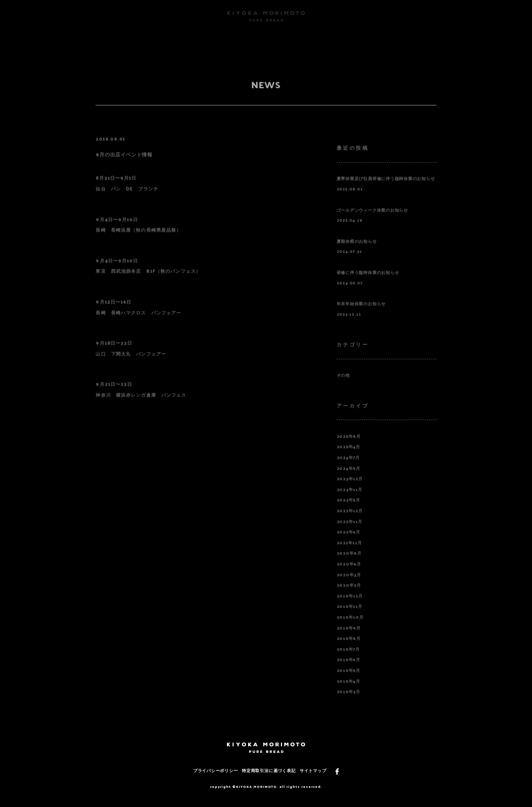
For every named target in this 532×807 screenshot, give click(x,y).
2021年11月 (349, 552)
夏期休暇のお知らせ (357, 250)
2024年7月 (348, 466)
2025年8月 (349, 445)
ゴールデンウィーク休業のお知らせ (372, 218)
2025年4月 (349, 455)
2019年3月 (349, 700)
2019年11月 (350, 615)
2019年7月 (348, 658)
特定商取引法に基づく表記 (269, 770)
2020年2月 (349, 594)
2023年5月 (349, 509)
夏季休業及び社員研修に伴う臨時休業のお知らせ (386, 187)
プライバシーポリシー (216, 770)
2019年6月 (349, 668)
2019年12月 (350, 605)
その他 (343, 384)
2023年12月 (350, 487)
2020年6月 (349, 573)
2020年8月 (349, 562)
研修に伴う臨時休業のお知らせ (368, 281)
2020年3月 (349, 583)
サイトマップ (313, 770)
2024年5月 (349, 477)
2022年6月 (349, 541)
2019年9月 (349, 636)
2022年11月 (350, 530)
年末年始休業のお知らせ (361, 312)
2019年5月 (349, 679)
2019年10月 (350, 626)
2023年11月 (350, 498)
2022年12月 (350, 519)
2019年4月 (349, 690)
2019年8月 (349, 647)
